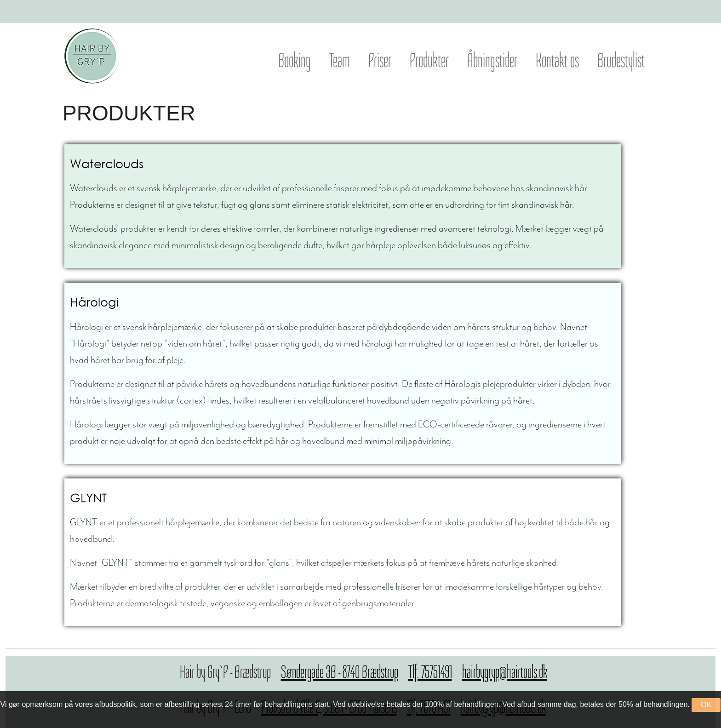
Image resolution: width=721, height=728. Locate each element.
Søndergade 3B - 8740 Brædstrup (340, 672)
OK (706, 705)
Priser (380, 60)
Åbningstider (492, 60)
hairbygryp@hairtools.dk (505, 672)
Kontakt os (557, 60)
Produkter (429, 60)
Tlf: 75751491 (430, 672)
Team (340, 60)
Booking (295, 60)
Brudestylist (621, 60)
